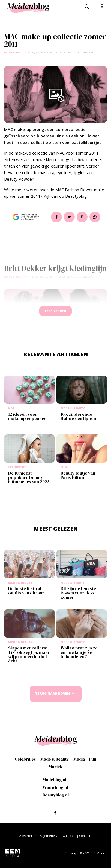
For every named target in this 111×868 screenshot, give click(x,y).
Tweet (69, 217)
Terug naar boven (52, 694)
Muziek (55, 767)
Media (79, 759)
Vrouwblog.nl (55, 787)
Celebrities (25, 759)
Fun (93, 759)
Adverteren (28, 836)
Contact (85, 836)
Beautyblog (76, 196)
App (95, 217)
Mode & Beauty (15, 52)
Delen (56, 217)
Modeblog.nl (54, 780)
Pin (82, 217)
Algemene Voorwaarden (58, 836)
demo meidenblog (80, 52)
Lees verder (55, 311)
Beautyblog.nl (56, 795)
